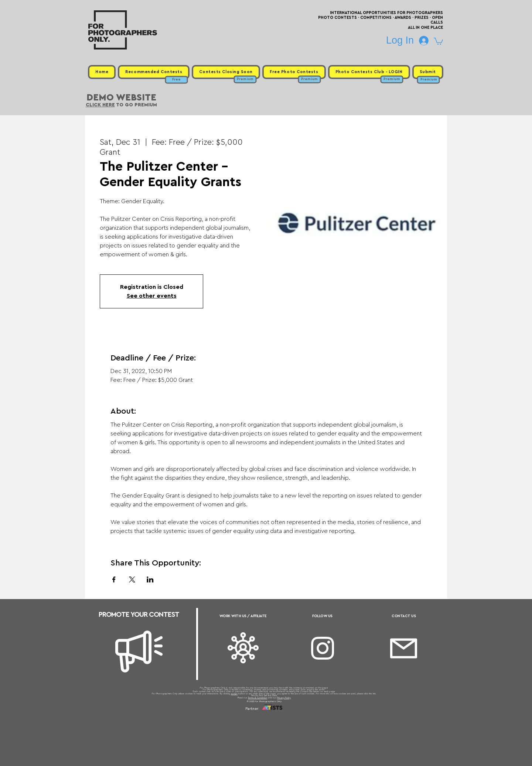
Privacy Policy (284, 698)
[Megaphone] (139, 652)
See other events (152, 296)
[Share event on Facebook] (114, 579)
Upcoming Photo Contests (225, 718)
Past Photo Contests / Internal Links (290, 718)
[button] (438, 41)
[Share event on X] (132, 579)
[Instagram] (323, 648)
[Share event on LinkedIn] (150, 579)
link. (375, 694)
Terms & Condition (258, 698)
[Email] (404, 648)
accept (234, 694)
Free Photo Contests (254, 718)
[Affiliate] (243, 648)
